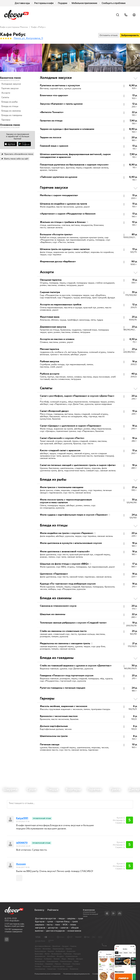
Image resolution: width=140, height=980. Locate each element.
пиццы (62, 918)
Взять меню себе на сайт (16, 159)
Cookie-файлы (98, 974)
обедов (75, 928)
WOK (65, 925)
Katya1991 (22, 818)
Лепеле (57, 959)
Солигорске (63, 969)
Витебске (56, 946)
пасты (50, 925)
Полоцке (67, 964)
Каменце (39, 959)
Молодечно (40, 961)
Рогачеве (47, 966)
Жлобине (51, 956)
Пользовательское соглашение (48, 974)
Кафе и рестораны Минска (14, 27)
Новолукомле (53, 961)
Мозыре (80, 959)
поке (58, 925)
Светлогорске (59, 966)
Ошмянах (49, 964)
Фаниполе (74, 969)
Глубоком (68, 954)
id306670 (22, 843)
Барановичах (58, 949)
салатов (64, 928)
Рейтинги (53, 910)
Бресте (38, 949)
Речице (38, 966)
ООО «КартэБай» (12, 921)
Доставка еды (22, 3)
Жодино (60, 956)
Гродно (65, 946)
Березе (51, 951)
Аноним (21, 864)
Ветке (47, 954)
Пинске (58, 964)
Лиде (64, 959)
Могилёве (47, 949)
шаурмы (71, 918)
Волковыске (57, 954)
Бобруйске (60, 951)
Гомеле (73, 946)
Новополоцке (66, 961)
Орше (76, 961)
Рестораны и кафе (44, 3)
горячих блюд (63, 922)
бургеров (40, 922)
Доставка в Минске (43, 946)
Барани (69, 949)
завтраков (40, 928)
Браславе (39, 954)
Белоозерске (40, 951)
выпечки (39, 931)
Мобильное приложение (84, 3)
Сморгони (51, 969)
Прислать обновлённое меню (19, 154)
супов (50, 922)
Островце (39, 964)
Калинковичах (72, 956)
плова (73, 925)
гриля (75, 922)
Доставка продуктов (45, 918)
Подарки (63, 3)
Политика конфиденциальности (76, 974)
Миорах (71, 959)
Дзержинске (40, 956)
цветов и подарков (55, 931)
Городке (77, 954)
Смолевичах (40, 969)
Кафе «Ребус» (38, 27)
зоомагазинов (74, 931)
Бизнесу (39, 910)
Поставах (76, 964)
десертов (53, 928)
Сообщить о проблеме (114, 3)
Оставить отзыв (109, 35)
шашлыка (39, 925)
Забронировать (130, 35)
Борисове (71, 951)
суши (80, 918)
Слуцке (70, 966)
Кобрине (48, 959)
